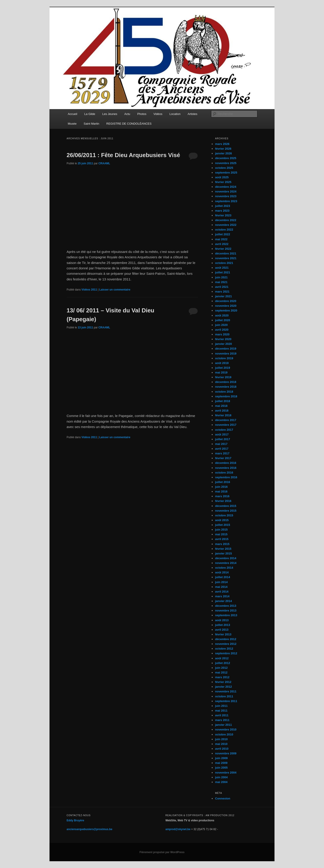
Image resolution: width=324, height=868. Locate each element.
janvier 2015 (223, 553)
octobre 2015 (224, 515)
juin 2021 (221, 277)
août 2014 (222, 572)
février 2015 (223, 549)
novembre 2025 (226, 163)
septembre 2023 (226, 201)
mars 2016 (222, 496)
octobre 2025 (224, 168)
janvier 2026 (223, 153)
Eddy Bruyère (75, 820)
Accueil (72, 114)
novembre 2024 (226, 191)
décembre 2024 (226, 187)
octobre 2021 (224, 263)
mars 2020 (222, 334)
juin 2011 (221, 706)
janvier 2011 (223, 725)
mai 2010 (221, 744)
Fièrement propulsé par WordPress (162, 852)
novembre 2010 (226, 729)
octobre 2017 (224, 430)
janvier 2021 (223, 296)
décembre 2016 (226, 463)
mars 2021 (222, 292)
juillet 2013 (223, 625)
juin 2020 (221, 325)
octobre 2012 (224, 649)
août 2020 (222, 315)
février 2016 (223, 501)
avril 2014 (222, 592)
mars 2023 (222, 211)
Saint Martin (91, 124)
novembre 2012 (226, 644)
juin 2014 (221, 582)
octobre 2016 (224, 473)
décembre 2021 (226, 253)
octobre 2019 (224, 358)
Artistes (192, 114)
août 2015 (222, 520)
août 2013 (222, 620)
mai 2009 (221, 763)
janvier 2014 (223, 601)
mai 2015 (221, 534)
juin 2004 (221, 777)
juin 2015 (221, 530)
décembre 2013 (226, 606)
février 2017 (223, 458)
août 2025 (222, 177)
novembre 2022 (226, 225)
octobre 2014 (224, 568)
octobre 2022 (224, 230)
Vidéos (158, 114)
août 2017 (222, 434)
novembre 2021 (226, 258)
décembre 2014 (226, 558)
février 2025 (223, 182)
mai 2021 (221, 282)
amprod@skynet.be (178, 829)
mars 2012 (222, 677)
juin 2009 (221, 758)
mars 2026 (222, 144)
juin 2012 (221, 668)
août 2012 (222, 658)
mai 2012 (221, 672)
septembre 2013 (226, 615)
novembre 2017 (226, 425)
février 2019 (223, 377)
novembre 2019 (226, 354)
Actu (127, 114)
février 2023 (223, 215)
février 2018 (223, 415)
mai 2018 (221, 406)
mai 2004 (221, 782)
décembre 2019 (226, 349)
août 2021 (222, 268)
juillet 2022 (223, 234)
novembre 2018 (226, 387)
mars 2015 (222, 544)
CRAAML (104, 163)
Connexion (223, 798)
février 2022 (223, 249)
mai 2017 (221, 444)
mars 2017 (222, 453)
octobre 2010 (224, 734)
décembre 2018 (226, 382)
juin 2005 (221, 768)
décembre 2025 (226, 158)
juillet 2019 (223, 368)
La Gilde (90, 114)
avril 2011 (222, 715)
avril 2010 (222, 749)
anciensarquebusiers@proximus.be (89, 829)
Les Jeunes (110, 114)
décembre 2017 (226, 420)
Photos (142, 114)
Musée (72, 124)
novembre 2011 (226, 691)
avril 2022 (222, 244)
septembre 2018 (226, 396)
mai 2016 (221, 491)
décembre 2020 (226, 301)
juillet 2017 (223, 439)
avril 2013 (222, 630)
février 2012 (223, 682)
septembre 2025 (226, 173)
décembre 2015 (226, 506)
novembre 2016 (226, 468)
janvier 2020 (223, 344)
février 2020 (223, 339)
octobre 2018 (224, 392)
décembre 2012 (226, 639)
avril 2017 (222, 449)
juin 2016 (221, 487)
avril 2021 (222, 287)
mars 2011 (222, 720)
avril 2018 (222, 411)
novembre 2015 (226, 511)
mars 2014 (222, 596)
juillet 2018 (223, 401)
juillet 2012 (223, 663)
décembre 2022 (226, 220)
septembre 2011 (226, 701)
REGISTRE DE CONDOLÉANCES (129, 124)
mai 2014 (221, 587)
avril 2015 (222, 539)
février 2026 (223, 149)
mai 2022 (221, 239)
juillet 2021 (223, 272)
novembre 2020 (226, 306)
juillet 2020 (223, 320)
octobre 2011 (224, 696)
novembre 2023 (226, 196)
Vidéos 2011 (89, 290)
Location (175, 114)
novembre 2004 (226, 773)
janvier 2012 (223, 687)
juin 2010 (221, 739)
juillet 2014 (223, 577)
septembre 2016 (226, 477)
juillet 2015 (223, 525)
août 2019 (222, 363)
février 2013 (223, 634)
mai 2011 (221, 711)
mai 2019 (221, 372)
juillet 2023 (223, 206)
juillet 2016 (223, 482)
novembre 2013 (226, 610)
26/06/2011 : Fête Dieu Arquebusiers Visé (123, 155)
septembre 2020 (226, 310)
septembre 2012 (226, 653)
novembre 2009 (226, 753)
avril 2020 (222, 330)
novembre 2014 (226, 563)
